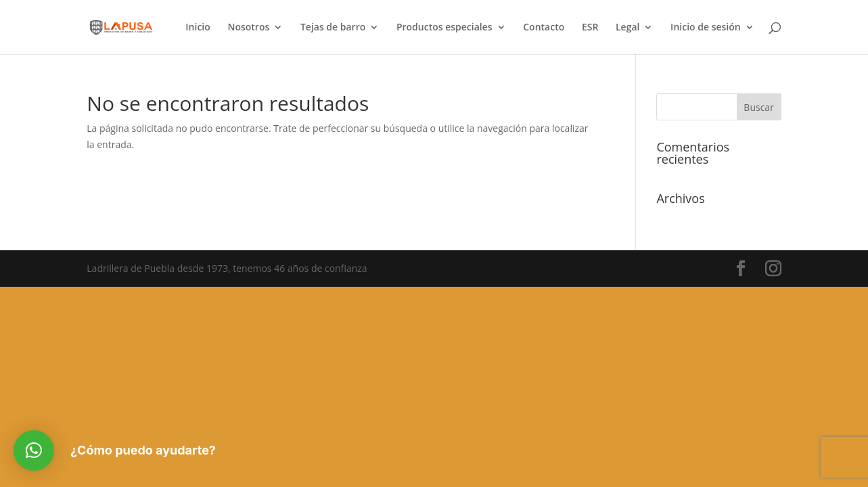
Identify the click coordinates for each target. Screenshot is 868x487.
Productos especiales (444, 28)
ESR (590, 28)
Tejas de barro (333, 28)
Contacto (544, 28)
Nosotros (248, 28)
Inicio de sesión (706, 28)
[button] (34, 450)
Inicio (198, 28)
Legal (627, 28)
